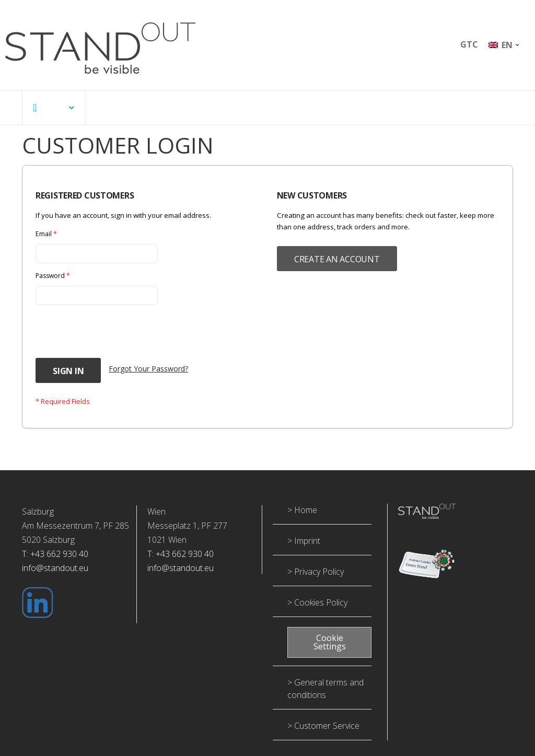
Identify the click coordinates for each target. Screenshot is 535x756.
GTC (469, 44)
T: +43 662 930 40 (55, 560)
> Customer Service (323, 732)
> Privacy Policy (316, 578)
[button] (504, 45)
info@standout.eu (55, 574)
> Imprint (304, 547)
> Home (302, 516)
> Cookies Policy (317, 609)
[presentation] (115, 337)
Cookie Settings (330, 649)
